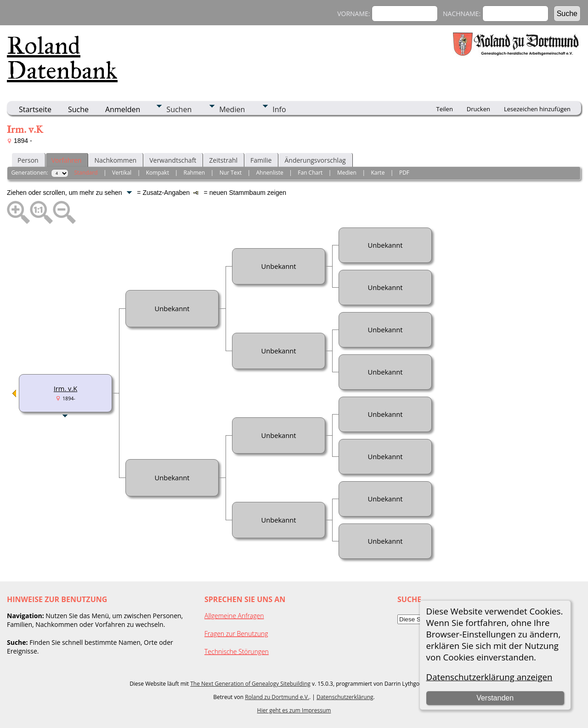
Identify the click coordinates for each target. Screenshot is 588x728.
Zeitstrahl (223, 160)
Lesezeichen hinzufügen (537, 109)
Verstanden (495, 698)
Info (279, 109)
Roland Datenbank (62, 58)
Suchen (179, 109)
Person (28, 160)
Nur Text (231, 173)
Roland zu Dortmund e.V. (277, 697)
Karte (378, 173)
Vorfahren (67, 160)
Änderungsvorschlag (315, 160)
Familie (261, 160)
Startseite (35, 109)
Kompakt (158, 173)
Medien (232, 109)
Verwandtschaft (173, 160)
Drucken (478, 109)
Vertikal (122, 173)
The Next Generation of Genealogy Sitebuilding (250, 684)
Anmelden (123, 109)
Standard (86, 173)
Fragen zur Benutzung (236, 634)
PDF (404, 173)
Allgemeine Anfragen (234, 616)
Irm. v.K (65, 388)
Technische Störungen (237, 651)
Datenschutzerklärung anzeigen (489, 677)
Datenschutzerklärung (345, 697)
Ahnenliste (270, 173)
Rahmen (195, 173)
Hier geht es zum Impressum (294, 710)
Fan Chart (310, 173)
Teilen (445, 109)
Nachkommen (115, 160)
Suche (78, 109)
